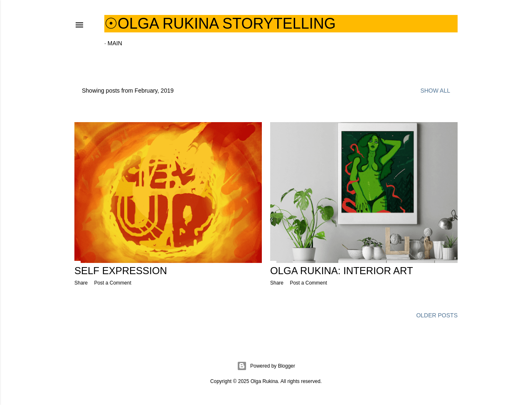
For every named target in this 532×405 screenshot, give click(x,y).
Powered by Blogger (266, 366)
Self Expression (121, 271)
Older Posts (437, 315)
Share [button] (81, 283)
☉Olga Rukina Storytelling (220, 23)
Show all (435, 91)
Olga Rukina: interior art (342, 271)
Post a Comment (112, 283)
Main (115, 43)
